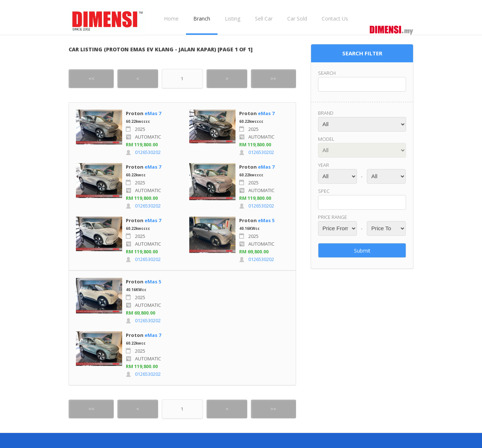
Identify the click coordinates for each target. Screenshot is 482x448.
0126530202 (148, 152)
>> (273, 78)
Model (326, 139)
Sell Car (264, 19)
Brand (326, 113)
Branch (202, 19)
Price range (333, 217)
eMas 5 (266, 220)
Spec (324, 191)
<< (91, 78)
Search (327, 73)
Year (324, 165)
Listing (233, 19)
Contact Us (335, 19)
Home (171, 19)
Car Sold (297, 19)
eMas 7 (153, 113)
